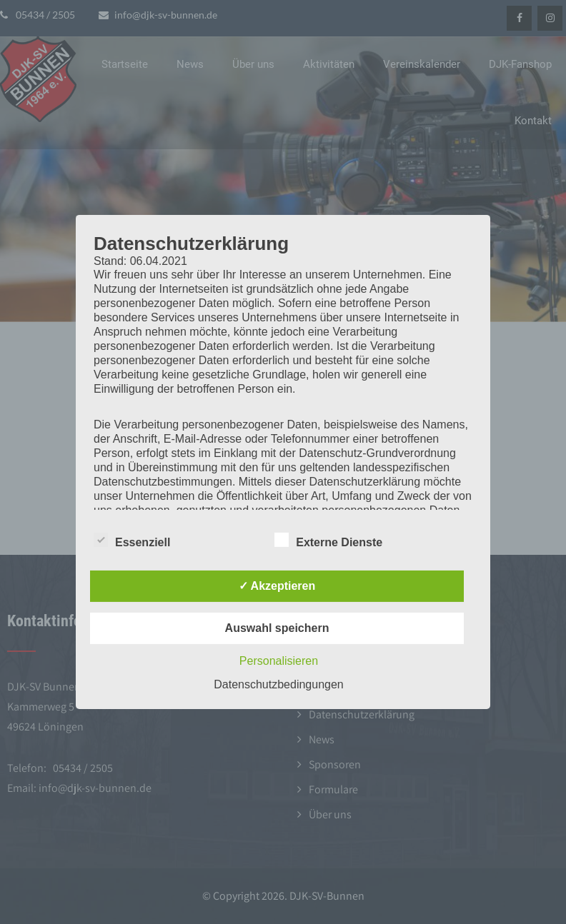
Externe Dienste (328, 540)
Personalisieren (279, 661)
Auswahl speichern (277, 628)
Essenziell (132, 540)
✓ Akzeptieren (277, 586)
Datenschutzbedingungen (278, 684)
